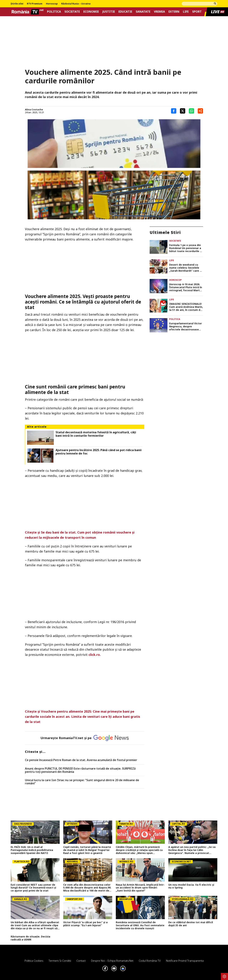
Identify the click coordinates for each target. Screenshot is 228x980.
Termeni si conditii (60, 961)
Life (186, 12)
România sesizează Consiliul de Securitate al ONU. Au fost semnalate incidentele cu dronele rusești (140, 925)
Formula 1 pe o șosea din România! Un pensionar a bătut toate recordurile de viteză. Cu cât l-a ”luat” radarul (186, 248)
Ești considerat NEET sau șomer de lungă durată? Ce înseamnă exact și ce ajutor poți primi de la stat (33, 888)
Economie (91, 12)
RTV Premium (35, 4)
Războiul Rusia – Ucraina (76, 4)
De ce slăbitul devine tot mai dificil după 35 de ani (191, 924)
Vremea (159, 12)
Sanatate (143, 12)
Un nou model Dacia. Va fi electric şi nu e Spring (191, 886)
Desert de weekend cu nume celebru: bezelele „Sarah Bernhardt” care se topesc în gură (186, 268)
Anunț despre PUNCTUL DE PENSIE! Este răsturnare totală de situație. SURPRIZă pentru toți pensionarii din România (80, 770)
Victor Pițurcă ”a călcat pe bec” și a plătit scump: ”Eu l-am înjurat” (85, 924)
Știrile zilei (17, 4)
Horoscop (52, 4)
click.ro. (95, 655)
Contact (81, 961)
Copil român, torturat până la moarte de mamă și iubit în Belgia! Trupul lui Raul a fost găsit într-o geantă (87, 850)
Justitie (109, 12)
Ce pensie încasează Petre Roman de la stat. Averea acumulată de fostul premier (81, 760)
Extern (174, 12)
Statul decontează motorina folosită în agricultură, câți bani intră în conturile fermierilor (96, 434)
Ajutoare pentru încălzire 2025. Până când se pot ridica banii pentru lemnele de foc (99, 452)
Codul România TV (150, 961)
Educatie (125, 12)
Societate (72, 12)
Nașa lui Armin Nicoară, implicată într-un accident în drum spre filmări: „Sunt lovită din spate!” (140, 888)
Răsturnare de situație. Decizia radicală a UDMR (30, 938)
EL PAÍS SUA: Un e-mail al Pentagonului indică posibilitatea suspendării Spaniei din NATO (32, 850)
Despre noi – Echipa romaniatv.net (112, 961)
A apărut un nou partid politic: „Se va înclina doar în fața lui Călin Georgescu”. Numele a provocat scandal (192, 850)
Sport (197, 12)
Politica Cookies (34, 961)
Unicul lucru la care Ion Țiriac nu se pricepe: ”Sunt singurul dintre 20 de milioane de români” (82, 782)
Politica (54, 12)
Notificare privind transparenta (185, 961)
